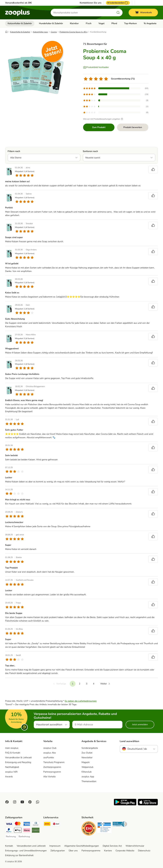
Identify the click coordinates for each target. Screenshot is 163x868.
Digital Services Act (112, 846)
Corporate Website (125, 851)
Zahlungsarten (58, 851)
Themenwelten (89, 781)
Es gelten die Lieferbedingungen (81, 701)
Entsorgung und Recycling (18, 762)
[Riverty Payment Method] (36, 831)
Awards (9, 777)
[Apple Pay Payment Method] (18, 831)
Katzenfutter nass (40, 32)
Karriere (108, 851)
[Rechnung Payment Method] (11, 837)
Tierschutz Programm (54, 762)
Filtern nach (14, 151)
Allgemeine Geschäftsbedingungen (82, 846)
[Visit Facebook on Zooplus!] (7, 802)
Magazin (86, 762)
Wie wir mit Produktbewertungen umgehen (103, 119)
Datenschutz (144, 851)
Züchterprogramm (52, 767)
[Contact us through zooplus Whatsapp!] (38, 802)
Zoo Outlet (87, 753)
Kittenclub (87, 772)
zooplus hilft (11, 772)
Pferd (114, 23)
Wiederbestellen (118, 3)
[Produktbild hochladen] (96, 67)
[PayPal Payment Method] (9, 831)
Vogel (101, 23)
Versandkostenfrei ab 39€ (18, 3)
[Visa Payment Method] (9, 824)
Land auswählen (129, 741)
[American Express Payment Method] (27, 824)
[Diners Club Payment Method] (36, 824)
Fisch (89, 23)
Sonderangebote (90, 748)
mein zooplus (12, 748)
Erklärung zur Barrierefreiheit (19, 855)
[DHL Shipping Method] (47, 824)
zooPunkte (49, 758)
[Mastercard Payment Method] (18, 824)
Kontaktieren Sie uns (91, 3)
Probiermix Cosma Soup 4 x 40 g (73, 32)
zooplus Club (50, 748)
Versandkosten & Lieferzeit (18, 758)
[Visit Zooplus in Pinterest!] (30, 802)
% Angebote (150, 23)
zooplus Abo (50, 753)
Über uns (73, 851)
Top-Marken (130, 23)
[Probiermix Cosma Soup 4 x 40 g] (35, 69)
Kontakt (9, 846)
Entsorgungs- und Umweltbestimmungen (26, 851)
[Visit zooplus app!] (125, 805)
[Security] (89, 829)
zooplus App (88, 777)
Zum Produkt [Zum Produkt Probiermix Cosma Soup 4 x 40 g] (99, 127)
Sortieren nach (90, 151)
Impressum (55, 846)
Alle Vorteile (49, 777)
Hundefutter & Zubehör (51, 23)
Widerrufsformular (135, 846)
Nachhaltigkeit (12, 767)
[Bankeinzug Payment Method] (24, 837)
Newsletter (87, 758)
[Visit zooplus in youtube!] (22, 802)
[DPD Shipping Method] (56, 824)
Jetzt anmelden (140, 724)
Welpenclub (87, 767)
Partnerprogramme (91, 851)
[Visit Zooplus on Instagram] (15, 802)
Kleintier (74, 23)
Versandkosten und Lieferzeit (31, 846)
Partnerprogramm (52, 772)
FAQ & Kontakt (13, 753)
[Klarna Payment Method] (27, 831)
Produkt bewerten (133, 127)
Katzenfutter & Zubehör (20, 23)
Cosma (54, 32)
